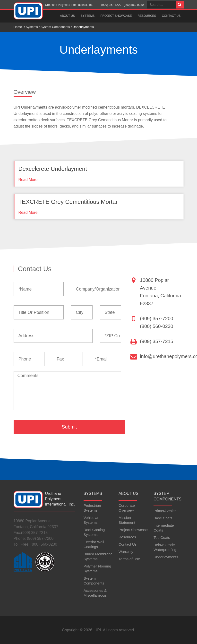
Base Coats (163, 518)
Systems (88, 16)
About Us (67, 16)
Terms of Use (129, 559)
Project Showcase (116, 16)
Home (18, 27)
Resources (147, 16)
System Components (55, 27)
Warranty (126, 552)
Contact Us (171, 16)
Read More (28, 180)
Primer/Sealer (165, 511)
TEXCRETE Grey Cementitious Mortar (68, 202)
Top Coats (162, 537)
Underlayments (166, 557)
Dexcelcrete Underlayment (52, 169)
